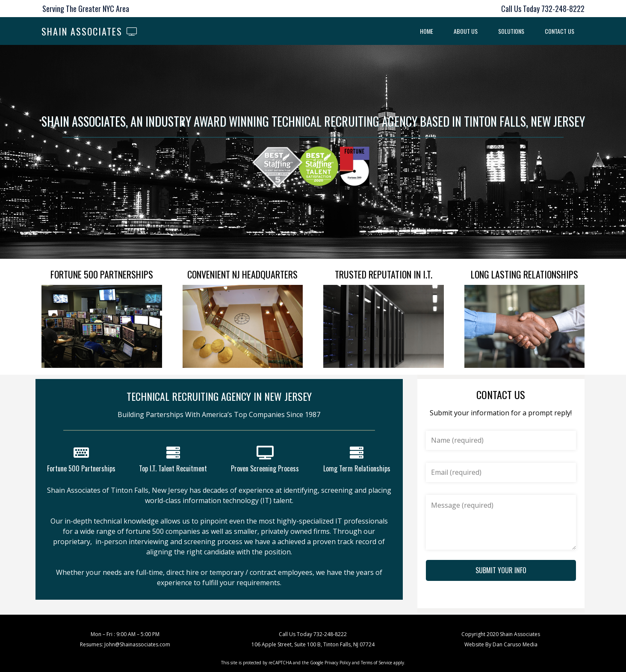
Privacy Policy (338, 663)
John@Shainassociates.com (137, 644)
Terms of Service (376, 663)
